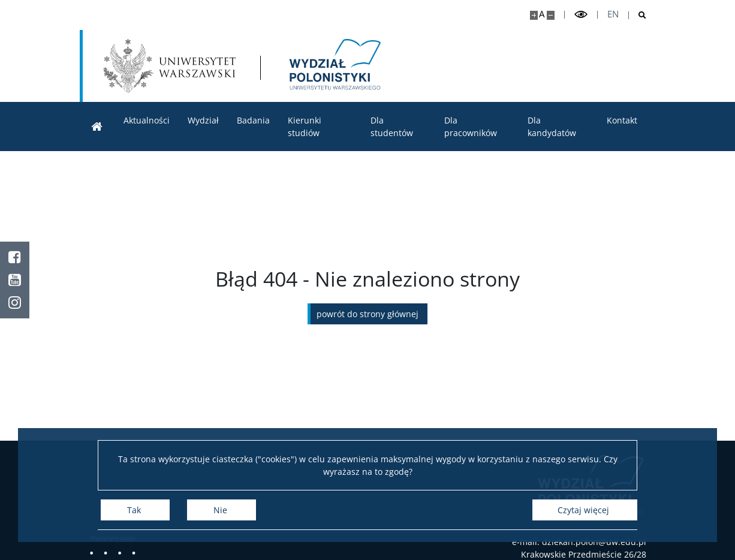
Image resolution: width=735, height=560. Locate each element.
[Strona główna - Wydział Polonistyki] (334, 66)
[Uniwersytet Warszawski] (170, 66)
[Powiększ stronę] (534, 15)
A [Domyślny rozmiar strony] (542, 14)
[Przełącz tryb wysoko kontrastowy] (581, 15)
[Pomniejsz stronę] (551, 15)
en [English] (613, 14)
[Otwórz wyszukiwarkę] (638, 15)
